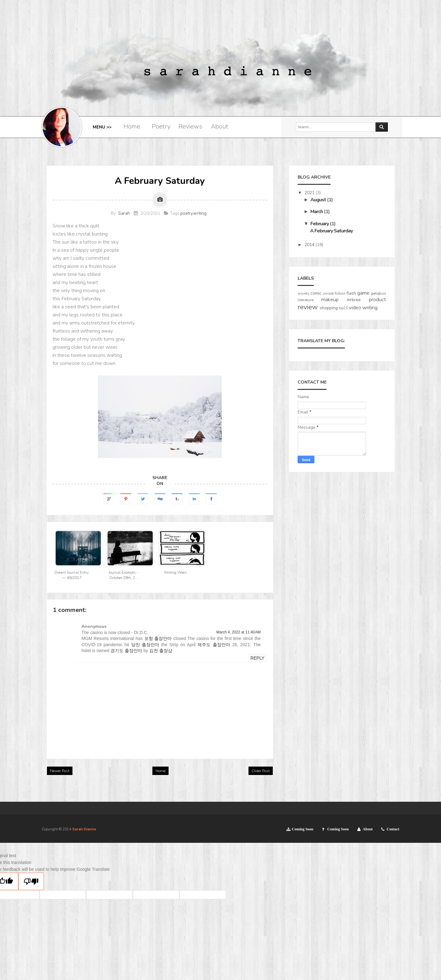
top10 (344, 308)
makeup (330, 299)
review (308, 307)
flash (351, 293)
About (220, 126)
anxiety (304, 294)
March (317, 212)
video (355, 308)
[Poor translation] (31, 881)
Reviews (190, 126)
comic (316, 293)
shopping (329, 308)
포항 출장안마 (158, 638)
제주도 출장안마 (214, 645)
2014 (310, 245)
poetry (186, 213)
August (319, 200)
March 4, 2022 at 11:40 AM (239, 632)
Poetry (161, 126)
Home (132, 126)
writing (200, 213)
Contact (393, 829)
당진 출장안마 (145, 645)
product (377, 299)
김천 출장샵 (161, 651)
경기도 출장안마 (126, 651)
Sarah (124, 213)
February (320, 224)
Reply (257, 658)
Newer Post (60, 771)
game (363, 293)
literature (306, 300)
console (328, 294)
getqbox (378, 293)
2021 (310, 193)
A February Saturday (331, 231)
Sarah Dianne (84, 829)
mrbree (354, 300)
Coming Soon (302, 829)
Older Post (261, 771)
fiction (340, 293)
